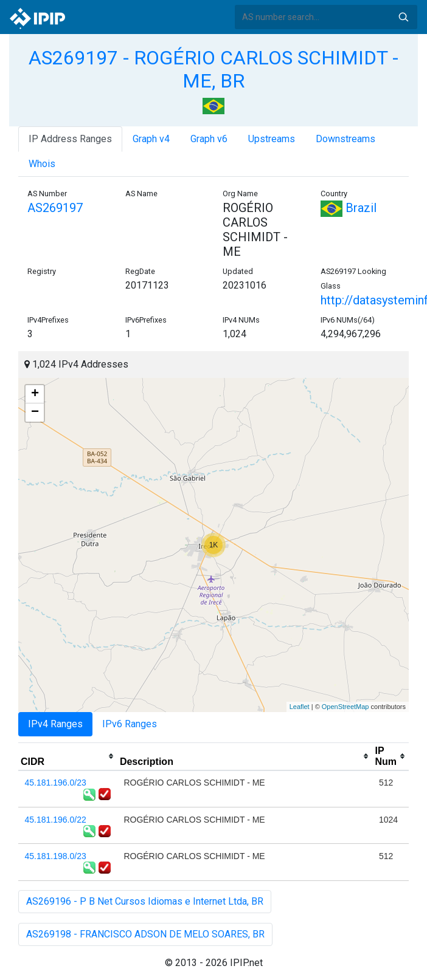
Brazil (349, 208)
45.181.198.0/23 (56, 856)
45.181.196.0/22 (56, 820)
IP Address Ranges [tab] (70, 139)
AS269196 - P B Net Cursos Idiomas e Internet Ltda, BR (145, 901)
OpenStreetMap (345, 707)
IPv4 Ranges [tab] (55, 724)
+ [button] (35, 394)
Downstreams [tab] (345, 139)
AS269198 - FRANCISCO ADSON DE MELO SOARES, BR (145, 934)
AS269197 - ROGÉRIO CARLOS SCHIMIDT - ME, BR (213, 69)
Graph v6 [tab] (209, 139)
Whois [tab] (42, 164)
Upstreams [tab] (272, 139)
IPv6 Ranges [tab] (130, 724)
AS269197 (55, 208)
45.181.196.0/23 (56, 783)
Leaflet (300, 707)
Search (403, 17)
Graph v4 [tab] (151, 139)
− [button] (35, 413)
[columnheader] (68, 756)
